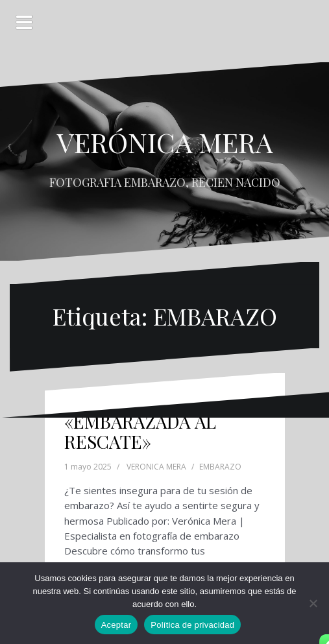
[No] (313, 603)
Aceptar (116, 625)
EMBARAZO (220, 467)
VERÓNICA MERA (165, 142)
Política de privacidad (192, 625)
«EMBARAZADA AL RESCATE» (140, 431)
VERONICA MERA (156, 467)
